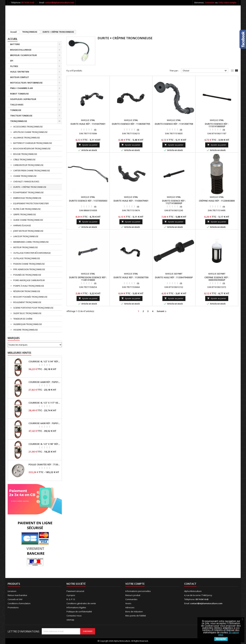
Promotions (13, 607)
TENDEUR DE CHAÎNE (23, 319)
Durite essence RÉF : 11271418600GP (174, 202)
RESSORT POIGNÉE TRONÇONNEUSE (30, 297)
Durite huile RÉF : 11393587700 (131, 277)
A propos (71, 595)
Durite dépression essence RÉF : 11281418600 (88, 279)
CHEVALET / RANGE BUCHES (26, 181)
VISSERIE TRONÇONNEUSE (26, 330)
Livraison (12, 591)
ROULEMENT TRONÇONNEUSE (27, 302)
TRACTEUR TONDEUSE (21, 116)
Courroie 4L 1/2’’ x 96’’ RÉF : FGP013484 (44, 444)
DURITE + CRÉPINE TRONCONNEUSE (30, 187)
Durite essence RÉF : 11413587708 (174, 124)
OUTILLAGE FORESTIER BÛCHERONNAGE (32, 253)
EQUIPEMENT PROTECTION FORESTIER (31, 203)
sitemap (70, 620)
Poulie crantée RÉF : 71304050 (44, 465)
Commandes (131, 599)
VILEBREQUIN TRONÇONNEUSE (28, 324)
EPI (12, 61)
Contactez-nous (74, 616)
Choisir (205, 71)
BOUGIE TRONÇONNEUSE (25, 154)
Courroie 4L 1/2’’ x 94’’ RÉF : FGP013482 (44, 362)
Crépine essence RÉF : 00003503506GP (217, 279)
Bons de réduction (134, 612)
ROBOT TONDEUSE (19, 94)
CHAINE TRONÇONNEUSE (25, 176)
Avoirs (128, 603)
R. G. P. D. (71, 599)
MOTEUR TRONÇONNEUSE (26, 247)
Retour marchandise (17, 595)
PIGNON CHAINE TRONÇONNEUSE (29, 264)
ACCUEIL (13, 39)
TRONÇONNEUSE (19, 121)
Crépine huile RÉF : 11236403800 (217, 201)
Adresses (130, 607)
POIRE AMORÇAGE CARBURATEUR (29, 280)
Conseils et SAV (15, 599)
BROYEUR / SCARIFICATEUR (23, 55)
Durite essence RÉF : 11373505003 (88, 201)
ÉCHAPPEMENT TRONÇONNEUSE (28, 192)
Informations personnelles (138, 591)
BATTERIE (15, 44)
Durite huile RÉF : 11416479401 (88, 124)
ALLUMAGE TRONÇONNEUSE (27, 138)
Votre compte (135, 584)
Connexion (210, 3)
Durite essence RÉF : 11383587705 (131, 124)
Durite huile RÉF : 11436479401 (131, 201)
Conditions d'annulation (19, 603)
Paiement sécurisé (75, 591)
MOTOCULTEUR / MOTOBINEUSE (26, 83)
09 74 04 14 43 (28, 3)
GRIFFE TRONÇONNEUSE (25, 214)
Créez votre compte (227, 3)
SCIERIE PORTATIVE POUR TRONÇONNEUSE (33, 308)
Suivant (162, 311)
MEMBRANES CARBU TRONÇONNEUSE (31, 242)
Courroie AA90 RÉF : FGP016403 (44, 423)
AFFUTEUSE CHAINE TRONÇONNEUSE (30, 132)
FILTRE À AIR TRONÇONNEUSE (27, 209)
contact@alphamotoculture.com (59, 3)
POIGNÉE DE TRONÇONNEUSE (27, 275)
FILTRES (14, 66)
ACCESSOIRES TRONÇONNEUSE (28, 127)
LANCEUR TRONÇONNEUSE (26, 236)
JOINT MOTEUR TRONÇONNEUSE (28, 231)
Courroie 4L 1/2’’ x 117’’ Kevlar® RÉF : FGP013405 (44, 403)
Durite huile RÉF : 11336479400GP (174, 277)
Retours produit (133, 595)
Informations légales (76, 607)
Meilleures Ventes (19, 353)
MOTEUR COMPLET (20, 77)
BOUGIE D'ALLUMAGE (21, 50)
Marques (14, 338)
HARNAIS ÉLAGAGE (22, 225)
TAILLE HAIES (17, 105)
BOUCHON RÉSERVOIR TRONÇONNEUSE (32, 149)
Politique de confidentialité (79, 612)
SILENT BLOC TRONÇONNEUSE (27, 313)
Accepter (221, 639)
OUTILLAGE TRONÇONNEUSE (27, 258)
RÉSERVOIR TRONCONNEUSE (27, 291)
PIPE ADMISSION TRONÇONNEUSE (29, 269)
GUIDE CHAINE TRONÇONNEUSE (28, 220)
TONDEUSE (16, 110)
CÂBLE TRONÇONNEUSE (24, 160)
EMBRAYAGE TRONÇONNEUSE (27, 198)
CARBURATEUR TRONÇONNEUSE (28, 165)
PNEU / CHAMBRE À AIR (21, 88)
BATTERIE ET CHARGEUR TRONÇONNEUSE (33, 143)
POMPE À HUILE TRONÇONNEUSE (29, 286)
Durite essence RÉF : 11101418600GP (217, 125)
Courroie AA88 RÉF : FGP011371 (44, 382)
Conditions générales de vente (81, 603)
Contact (190, 584)
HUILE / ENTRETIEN (20, 72)
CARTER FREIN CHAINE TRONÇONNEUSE (32, 170)
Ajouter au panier (88, 145)
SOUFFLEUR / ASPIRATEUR (23, 99)
